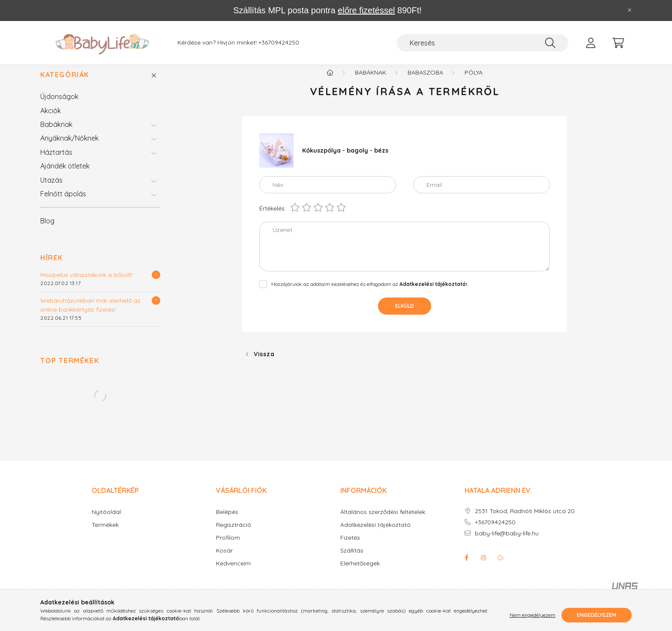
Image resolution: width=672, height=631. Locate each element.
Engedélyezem (597, 615)
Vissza (264, 363)
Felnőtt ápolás (63, 203)
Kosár (224, 560)
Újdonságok (59, 105)
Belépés (227, 521)
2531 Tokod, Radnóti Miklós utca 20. (525, 520)
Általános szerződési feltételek (383, 521)
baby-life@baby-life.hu (507, 542)
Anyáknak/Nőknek (69, 147)
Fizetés (350, 547)
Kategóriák (65, 84)
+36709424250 (279, 43)
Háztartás (56, 161)
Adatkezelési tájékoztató (375, 534)
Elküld (405, 315)
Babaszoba (425, 81)
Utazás (51, 189)
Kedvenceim (233, 572)
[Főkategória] (330, 81)
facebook (466, 567)
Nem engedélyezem (532, 615)
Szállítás (352, 560)
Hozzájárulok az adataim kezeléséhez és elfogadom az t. (370, 293)
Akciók (51, 120)
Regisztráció (234, 534)
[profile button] (591, 43)
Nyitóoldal (106, 521)
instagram (483, 567)
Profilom (228, 547)
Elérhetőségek (360, 572)
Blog (47, 230)
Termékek (105, 534)
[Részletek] (156, 284)
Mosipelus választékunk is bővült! (86, 284)
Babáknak (56, 133)
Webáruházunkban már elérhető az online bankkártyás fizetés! (90, 314)
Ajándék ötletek (65, 175)
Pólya (474, 81)
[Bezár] (630, 10)
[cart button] (618, 43)
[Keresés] (483, 43)
